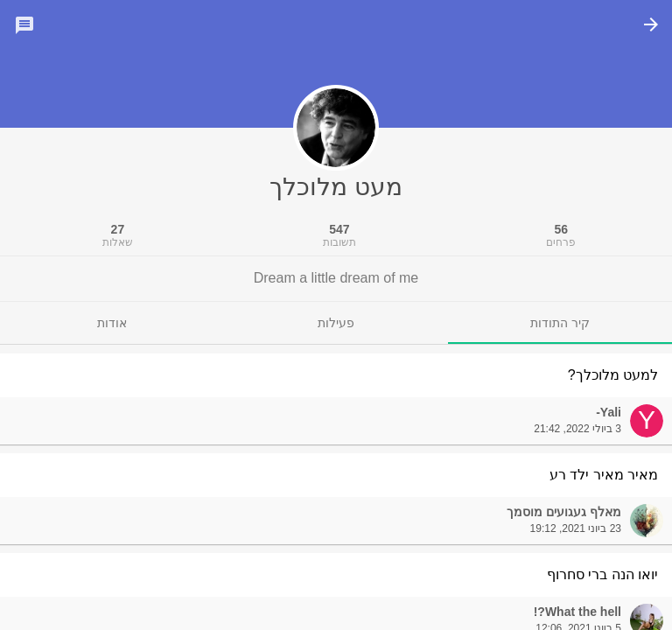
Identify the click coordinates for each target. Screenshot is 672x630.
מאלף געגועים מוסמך (564, 512)
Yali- (609, 412)
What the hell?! (577, 612)
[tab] (560, 323)
